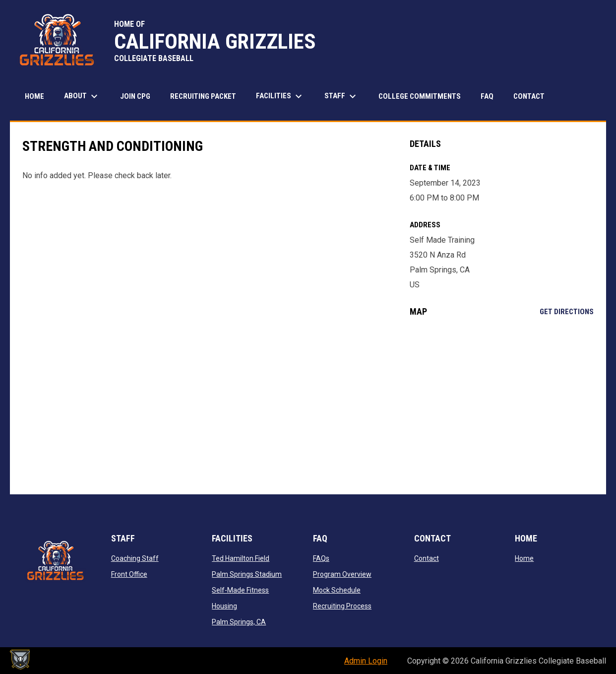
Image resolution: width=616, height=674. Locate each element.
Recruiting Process (342, 606)
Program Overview (342, 574)
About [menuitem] (82, 96)
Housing (224, 606)
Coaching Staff (135, 558)
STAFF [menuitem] (341, 96)
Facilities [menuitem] (280, 96)
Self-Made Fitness (240, 590)
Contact (427, 558)
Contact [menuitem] (529, 96)
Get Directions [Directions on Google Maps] (567, 312)
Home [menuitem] (34, 96)
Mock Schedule (337, 590)
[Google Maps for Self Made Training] (502, 405)
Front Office (129, 574)
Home (524, 558)
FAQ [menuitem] (487, 96)
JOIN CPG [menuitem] (135, 96)
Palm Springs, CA (239, 622)
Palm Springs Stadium (247, 574)
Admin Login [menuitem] (366, 661)
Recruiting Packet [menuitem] (203, 96)
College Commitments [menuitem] (420, 96)
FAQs (321, 558)
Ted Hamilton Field (241, 558)
